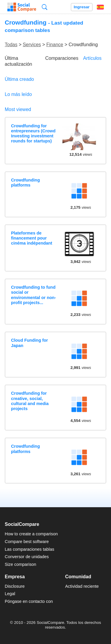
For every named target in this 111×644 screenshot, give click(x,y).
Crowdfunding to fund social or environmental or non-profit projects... (33, 295)
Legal (10, 594)
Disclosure (15, 586)
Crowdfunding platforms (25, 183)
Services (32, 45)
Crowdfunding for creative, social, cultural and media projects (30, 401)
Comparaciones (62, 58)
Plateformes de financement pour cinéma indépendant (32, 238)
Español (100, 7)
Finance (55, 45)
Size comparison (20, 564)
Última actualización (18, 61)
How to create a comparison (31, 534)
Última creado (19, 79)
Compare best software (27, 542)
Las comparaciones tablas (29, 549)
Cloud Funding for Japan (29, 343)
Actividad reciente (82, 586)
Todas (11, 45)
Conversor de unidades (27, 557)
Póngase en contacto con (29, 601)
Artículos (92, 58)
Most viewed (18, 109)
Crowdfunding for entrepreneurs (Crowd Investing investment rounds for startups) (33, 134)
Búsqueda (45, 7)
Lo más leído (18, 94)
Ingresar (82, 7)
